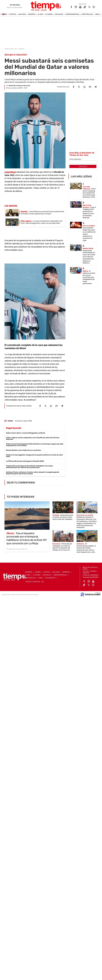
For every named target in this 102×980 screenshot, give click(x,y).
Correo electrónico (76, 159)
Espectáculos (87, 14)
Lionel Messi (10, 172)
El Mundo (49, 14)
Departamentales (72, 14)
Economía (29, 572)
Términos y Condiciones (33, 582)
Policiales (59, 14)
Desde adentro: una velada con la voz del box (23, 450)
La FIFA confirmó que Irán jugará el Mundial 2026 (25, 461)
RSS (43, 582)
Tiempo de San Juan (11, 49)
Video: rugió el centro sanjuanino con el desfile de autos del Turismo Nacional (33, 438)
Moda (97, 14)
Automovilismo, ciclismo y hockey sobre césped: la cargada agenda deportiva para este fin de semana (33, 473)
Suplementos (50, 578)
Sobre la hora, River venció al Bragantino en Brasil (26, 433)
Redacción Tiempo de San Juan (20, 86)
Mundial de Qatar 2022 (23, 421)
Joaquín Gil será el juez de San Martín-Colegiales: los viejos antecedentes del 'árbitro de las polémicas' (29, 467)
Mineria (4, 14)
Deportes (32, 14)
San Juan (22, 14)
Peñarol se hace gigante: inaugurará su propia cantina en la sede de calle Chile (34, 456)
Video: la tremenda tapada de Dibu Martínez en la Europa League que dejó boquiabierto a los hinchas (35, 445)
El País (40, 14)
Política (13, 14)
